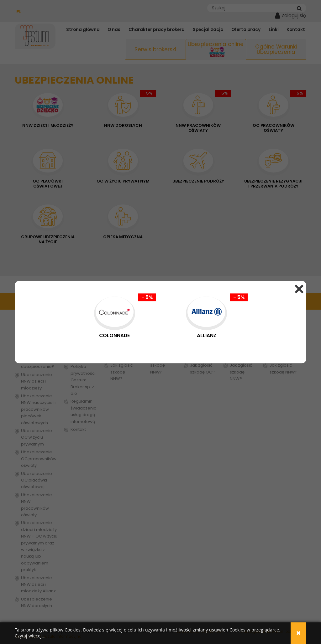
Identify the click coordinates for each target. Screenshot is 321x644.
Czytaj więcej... (30, 636)
